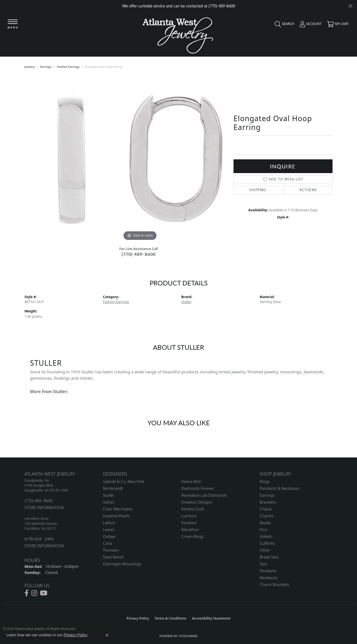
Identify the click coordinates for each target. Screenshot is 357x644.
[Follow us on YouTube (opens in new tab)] (44, 593)
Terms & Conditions (171, 618)
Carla (107, 543)
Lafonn (109, 523)
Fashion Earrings (68, 67)
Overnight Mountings (122, 564)
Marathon (190, 530)
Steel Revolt (113, 557)
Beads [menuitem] (265, 523)
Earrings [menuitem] (267, 495)
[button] (283, 25)
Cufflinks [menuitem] (267, 543)
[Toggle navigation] (13, 25)
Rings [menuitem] (265, 481)
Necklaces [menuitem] (269, 578)
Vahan (109, 502)
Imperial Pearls (116, 516)
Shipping (258, 190)
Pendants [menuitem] (268, 571)
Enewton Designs (197, 502)
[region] (140, 160)
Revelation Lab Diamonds (204, 495)
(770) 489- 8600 (39, 501)
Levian (109, 530)
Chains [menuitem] (266, 509)
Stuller (186, 302)
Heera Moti (191, 481)
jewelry (30, 67)
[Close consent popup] (107, 635)
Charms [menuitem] (267, 516)
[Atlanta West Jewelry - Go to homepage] (178, 34)
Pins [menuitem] (263, 530)
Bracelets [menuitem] (268, 502)
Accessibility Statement (211, 618)
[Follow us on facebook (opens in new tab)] (27, 593)
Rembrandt (113, 488)
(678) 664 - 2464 (39, 539)
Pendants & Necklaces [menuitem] (279, 488)
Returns (308, 190)
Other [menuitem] (265, 550)
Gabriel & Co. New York (123, 481)
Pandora (189, 523)
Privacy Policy (138, 618)
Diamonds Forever (198, 488)
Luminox (189, 516)
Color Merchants (118, 509)
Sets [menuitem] (263, 564)
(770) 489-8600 (139, 254)
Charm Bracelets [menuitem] (274, 585)
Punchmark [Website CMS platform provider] (189, 636)
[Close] (350, 6)
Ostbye (109, 536)
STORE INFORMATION (44, 508)
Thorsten (111, 550)
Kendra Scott (193, 509)
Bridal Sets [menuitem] (269, 557)
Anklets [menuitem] (266, 536)
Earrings (46, 67)
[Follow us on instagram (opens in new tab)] (34, 593)
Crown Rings (192, 536)
